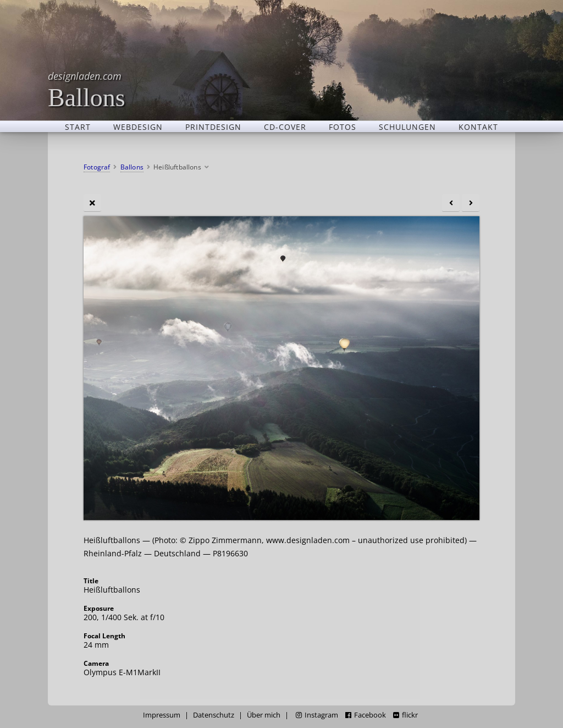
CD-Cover (285, 127)
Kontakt (478, 127)
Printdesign (213, 127)
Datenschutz (214, 715)
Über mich (264, 715)
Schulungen (407, 127)
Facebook (366, 715)
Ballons (87, 89)
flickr (405, 715)
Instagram (317, 715)
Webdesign (138, 127)
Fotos (343, 127)
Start (78, 127)
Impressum (162, 715)
